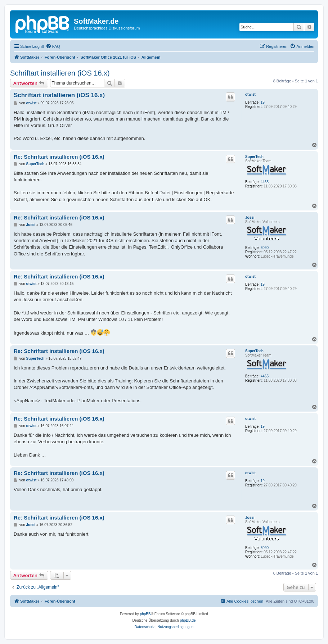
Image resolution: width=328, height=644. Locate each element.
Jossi (250, 217)
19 (263, 102)
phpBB (145, 614)
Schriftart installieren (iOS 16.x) (60, 73)
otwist (250, 94)
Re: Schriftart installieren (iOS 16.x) (59, 157)
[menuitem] (53, 46)
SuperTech (254, 157)
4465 (265, 182)
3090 (265, 248)
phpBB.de (188, 620)
